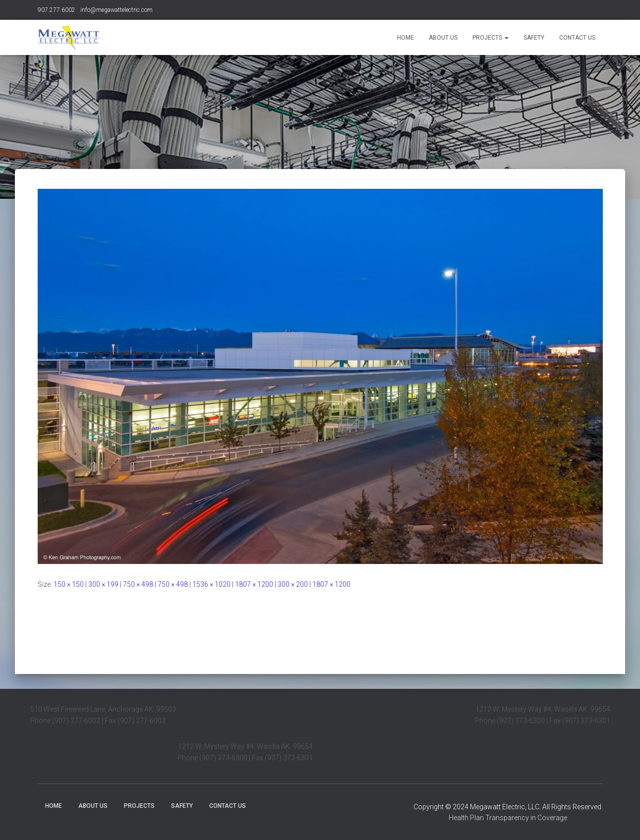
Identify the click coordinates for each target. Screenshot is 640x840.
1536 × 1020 (211, 584)
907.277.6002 (57, 10)
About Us (443, 38)
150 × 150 (69, 584)
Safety (534, 38)
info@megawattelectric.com (116, 10)
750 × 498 (138, 584)
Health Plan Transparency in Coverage (508, 818)
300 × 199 (103, 584)
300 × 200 (293, 584)
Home (406, 38)
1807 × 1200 (254, 584)
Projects (491, 38)
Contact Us (577, 38)
